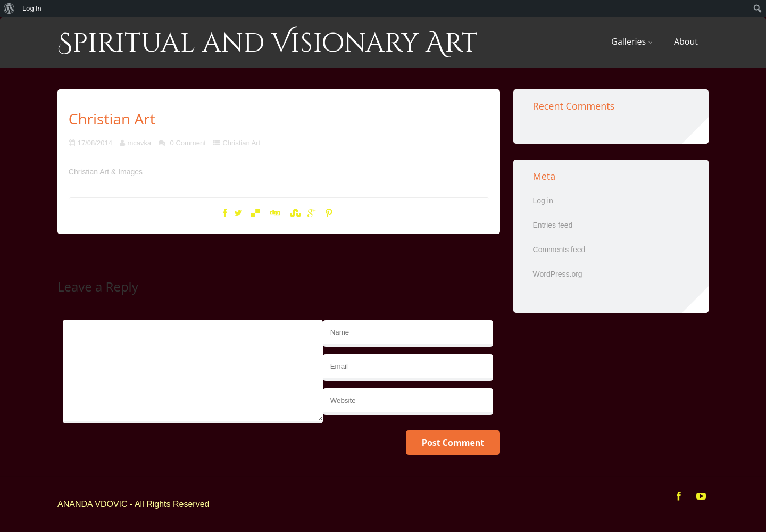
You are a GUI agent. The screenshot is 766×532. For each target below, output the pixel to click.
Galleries (632, 41)
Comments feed (559, 250)
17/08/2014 (95, 143)
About (686, 41)
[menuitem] (9, 9)
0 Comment (188, 143)
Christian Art (241, 143)
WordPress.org (558, 274)
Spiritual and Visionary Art (268, 44)
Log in (543, 201)
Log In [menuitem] (32, 8)
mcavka (140, 143)
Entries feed (553, 225)
